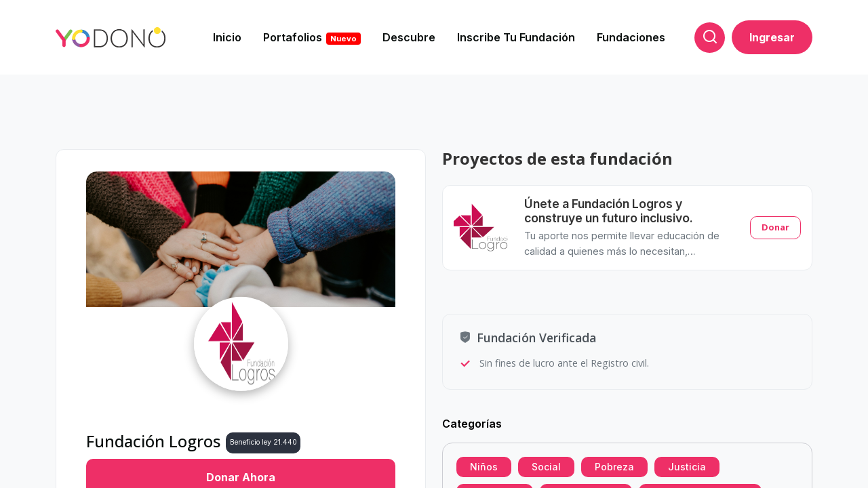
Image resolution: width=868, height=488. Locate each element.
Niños (484, 467)
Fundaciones (631, 37)
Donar (775, 227)
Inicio (227, 37)
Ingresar (772, 37)
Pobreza (614, 467)
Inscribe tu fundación (516, 37)
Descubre (409, 37)
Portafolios (312, 38)
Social (546, 467)
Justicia (687, 467)
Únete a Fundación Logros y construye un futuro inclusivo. (609, 211)
